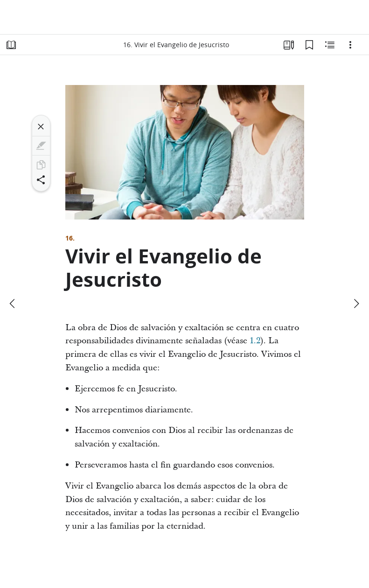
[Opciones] (350, 45)
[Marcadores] (309, 45)
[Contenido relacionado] (330, 45)
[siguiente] (356, 304)
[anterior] (13, 304)
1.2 (255, 341)
